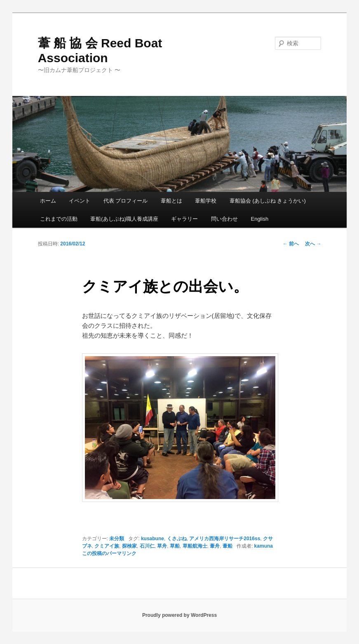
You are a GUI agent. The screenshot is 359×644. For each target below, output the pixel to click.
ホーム (48, 201)
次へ (313, 244)
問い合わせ (224, 219)
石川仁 (147, 546)
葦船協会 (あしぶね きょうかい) (268, 201)
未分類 (117, 539)
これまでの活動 (59, 219)
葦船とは (171, 201)
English (259, 219)
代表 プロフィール (126, 201)
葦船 (228, 546)
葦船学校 (206, 201)
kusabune (153, 539)
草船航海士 (195, 546)
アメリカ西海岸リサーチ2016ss (225, 539)
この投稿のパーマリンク (109, 553)
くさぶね (177, 539)
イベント (80, 201)
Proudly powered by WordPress (179, 615)
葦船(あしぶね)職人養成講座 (124, 219)
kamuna (264, 546)
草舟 (162, 546)
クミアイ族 (107, 546)
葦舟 (215, 546)
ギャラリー (184, 219)
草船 (175, 546)
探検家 (129, 546)
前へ (291, 244)
